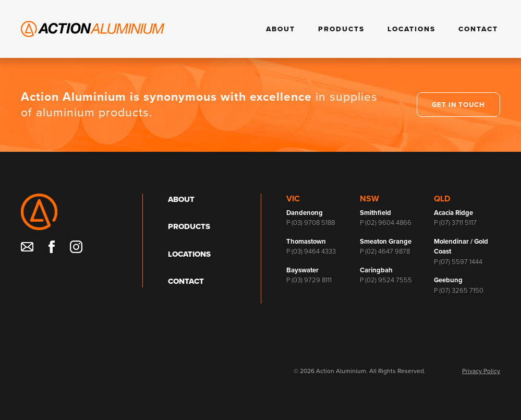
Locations (411, 29)
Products (341, 29)
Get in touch (458, 105)
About (281, 29)
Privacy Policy (481, 371)
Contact (478, 29)
